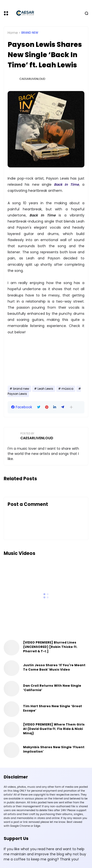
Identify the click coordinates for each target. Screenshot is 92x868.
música (67, 389)
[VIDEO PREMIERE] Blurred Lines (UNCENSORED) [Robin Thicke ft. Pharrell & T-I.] (50, 647)
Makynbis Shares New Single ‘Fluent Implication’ (54, 749)
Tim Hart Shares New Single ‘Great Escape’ (53, 708)
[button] (71, 407)
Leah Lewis (45, 389)
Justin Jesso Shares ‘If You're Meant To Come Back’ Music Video (54, 667)
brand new (30, 33)
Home (13, 33)
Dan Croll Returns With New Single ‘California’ (52, 688)
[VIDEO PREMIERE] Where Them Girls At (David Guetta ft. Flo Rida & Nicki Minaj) (54, 729)
